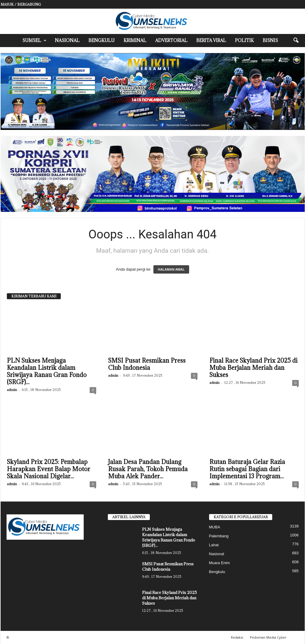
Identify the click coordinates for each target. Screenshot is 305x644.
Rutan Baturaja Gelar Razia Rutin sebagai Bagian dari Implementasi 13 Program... (247, 469)
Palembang (219, 536)
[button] (296, 41)
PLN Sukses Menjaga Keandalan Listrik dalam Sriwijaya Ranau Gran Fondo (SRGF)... (47, 371)
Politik (244, 40)
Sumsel (34, 41)
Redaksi (237, 637)
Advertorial (171, 40)
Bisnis (270, 40)
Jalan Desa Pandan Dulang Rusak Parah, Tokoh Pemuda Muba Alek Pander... (148, 469)
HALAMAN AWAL (171, 269)
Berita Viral (211, 40)
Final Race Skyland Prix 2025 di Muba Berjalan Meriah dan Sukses (253, 368)
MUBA (215, 527)
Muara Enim (220, 563)
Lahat (214, 545)
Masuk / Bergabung (21, 4)
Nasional (67, 40)
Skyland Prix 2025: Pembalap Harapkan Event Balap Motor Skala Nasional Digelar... (49, 469)
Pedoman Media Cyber (268, 637)
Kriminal (135, 40)
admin (12, 390)
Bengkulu (102, 40)
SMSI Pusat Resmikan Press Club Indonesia (147, 364)
